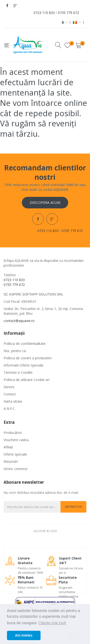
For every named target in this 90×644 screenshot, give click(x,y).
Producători (13, 433)
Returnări (11, 461)
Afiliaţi (8, 447)
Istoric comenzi (15, 469)
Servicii (9, 387)
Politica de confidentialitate (25, 344)
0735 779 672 (68, 13)
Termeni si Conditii (18, 372)
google (15, 6)
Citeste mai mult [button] (52, 623)
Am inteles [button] (24, 635)
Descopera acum (45, 203)
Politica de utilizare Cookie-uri (27, 380)
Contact (10, 394)
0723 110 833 (44, 13)
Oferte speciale (15, 454)
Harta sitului (13, 401)
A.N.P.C (9, 409)
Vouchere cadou (16, 440)
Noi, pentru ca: (15, 351)
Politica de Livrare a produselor (28, 358)
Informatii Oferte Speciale (24, 365)
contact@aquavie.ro (19, 321)
